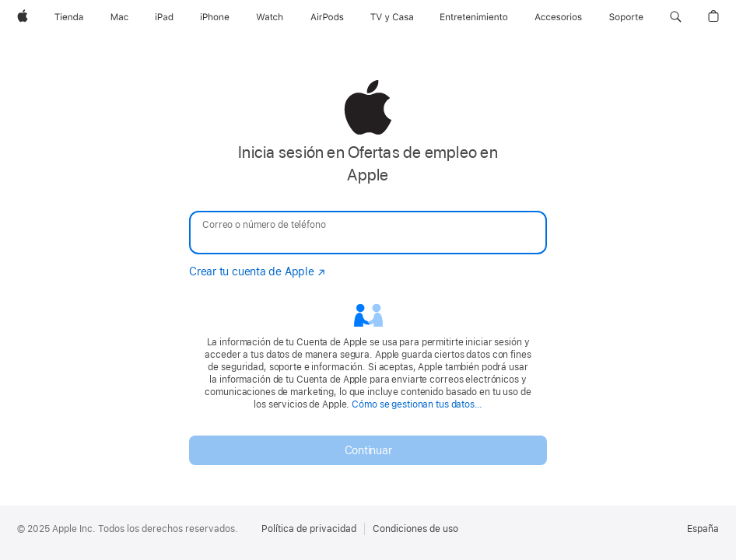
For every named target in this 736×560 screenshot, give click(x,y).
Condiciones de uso (415, 529)
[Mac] (119, 17)
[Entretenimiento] (474, 17)
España (703, 529)
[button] (676, 17)
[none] (368, 272)
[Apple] (23, 17)
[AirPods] (327, 17)
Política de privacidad (309, 529)
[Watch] (270, 17)
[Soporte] (626, 17)
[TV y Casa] (392, 17)
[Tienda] (69, 17)
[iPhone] (215, 17)
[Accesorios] (558, 17)
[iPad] (164, 17)
